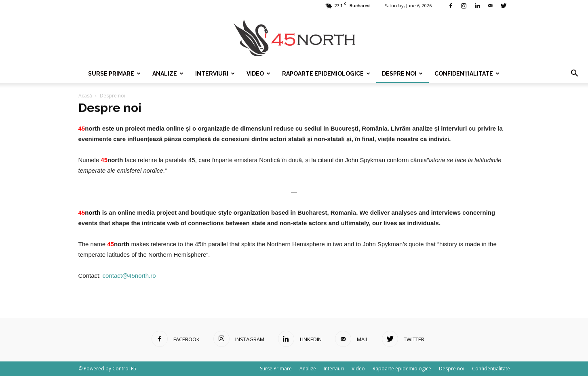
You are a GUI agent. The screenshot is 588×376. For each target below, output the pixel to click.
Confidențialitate (467, 74)
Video (258, 74)
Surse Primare (114, 74)
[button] (574, 74)
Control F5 (124, 369)
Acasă (85, 96)
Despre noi (402, 74)
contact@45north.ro (129, 276)
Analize (168, 74)
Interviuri (215, 74)
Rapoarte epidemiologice (326, 74)
